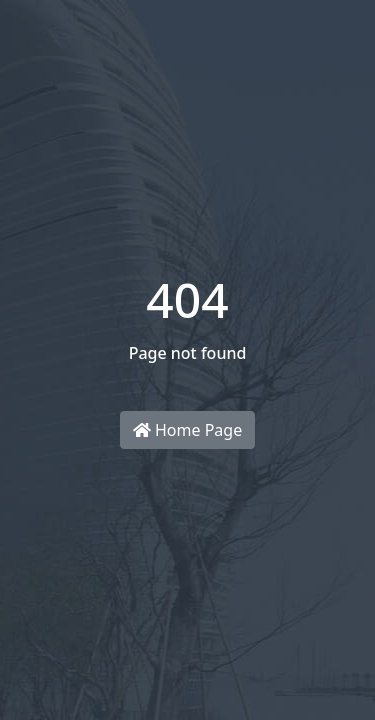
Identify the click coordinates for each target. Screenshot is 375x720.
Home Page (187, 430)
